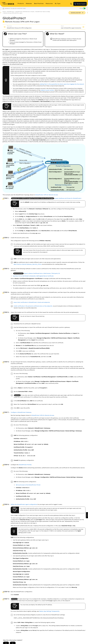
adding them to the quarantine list (50, 84)
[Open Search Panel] (72, 4)
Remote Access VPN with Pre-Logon (13, 13)
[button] (87, 515)
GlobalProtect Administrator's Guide (25, 12)
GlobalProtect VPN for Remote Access (47, 195)
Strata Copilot (80, 4)
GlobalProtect (11, 12)
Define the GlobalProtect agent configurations (24, 504)
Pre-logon (5, 50)
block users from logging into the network (72, 84)
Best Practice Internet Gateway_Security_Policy (28, 264)
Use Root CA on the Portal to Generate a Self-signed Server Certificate (33, 276)
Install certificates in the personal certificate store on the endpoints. (33, 306)
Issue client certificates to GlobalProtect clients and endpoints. (32, 302)
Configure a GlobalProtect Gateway (21, 412)
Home (4, 12)
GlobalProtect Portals (25, 465)
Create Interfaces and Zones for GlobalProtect (68, 198)
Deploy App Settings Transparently (49, 611)
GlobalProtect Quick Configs (43, 12)
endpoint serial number (47, 90)
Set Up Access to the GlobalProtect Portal (28, 485)
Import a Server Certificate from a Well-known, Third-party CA (42, 273)
